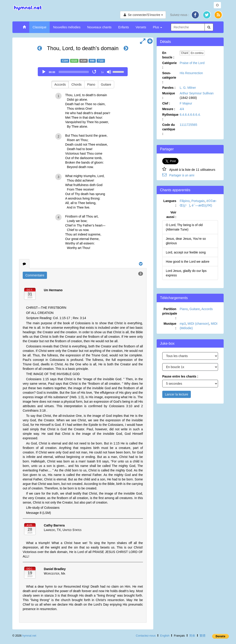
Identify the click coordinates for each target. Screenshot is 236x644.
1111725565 (188, 125)
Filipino (185, 201)
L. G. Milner (188, 88)
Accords (60, 84)
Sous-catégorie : (169, 78)
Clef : (166, 103)
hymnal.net (29, 636)
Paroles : (169, 88)
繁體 (203, 636)
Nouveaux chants (99, 27)
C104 (65, 61)
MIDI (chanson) (198, 324)
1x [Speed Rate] (102, 72)
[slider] (74, 72)
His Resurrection (191, 73)
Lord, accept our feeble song (186, 252)
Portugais (198, 201)
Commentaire (35, 275)
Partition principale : (170, 313)
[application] (83, 72)
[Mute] (109, 72)
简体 (192, 636)
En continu (197, 53)
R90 (92, 61)
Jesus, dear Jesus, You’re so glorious (186, 241)
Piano (91, 84)
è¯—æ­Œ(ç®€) (202, 205)
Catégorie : (170, 65)
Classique (39, 27)
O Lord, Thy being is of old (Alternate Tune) (184, 227)
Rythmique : (170, 117)
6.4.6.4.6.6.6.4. (190, 115)
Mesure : (169, 109)
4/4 (182, 109)
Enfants (124, 27)
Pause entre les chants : (180, 376)
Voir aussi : (171, 215)
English (165, 636)
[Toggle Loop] (95, 72)
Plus (157, 27)
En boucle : (168, 55)
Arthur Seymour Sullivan (197, 93)
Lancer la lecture (177, 394)
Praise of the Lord (192, 63)
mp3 (183, 324)
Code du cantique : (169, 129)
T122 (101, 61)
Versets (141, 27)
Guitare (106, 84)
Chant (185, 53)
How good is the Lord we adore (188, 262)
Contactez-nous (146, 636)
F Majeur (186, 103)
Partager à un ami (182, 175)
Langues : (170, 203)
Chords (77, 84)
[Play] (44, 72)
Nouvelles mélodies (67, 27)
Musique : (169, 95)
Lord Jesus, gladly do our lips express (186, 273)
